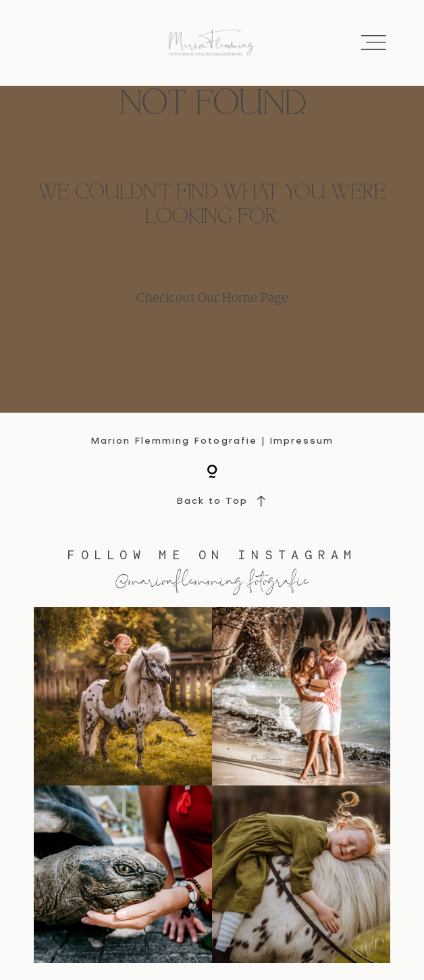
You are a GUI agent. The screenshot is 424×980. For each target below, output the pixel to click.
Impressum (301, 441)
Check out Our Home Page (212, 299)
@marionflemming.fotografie (212, 579)
